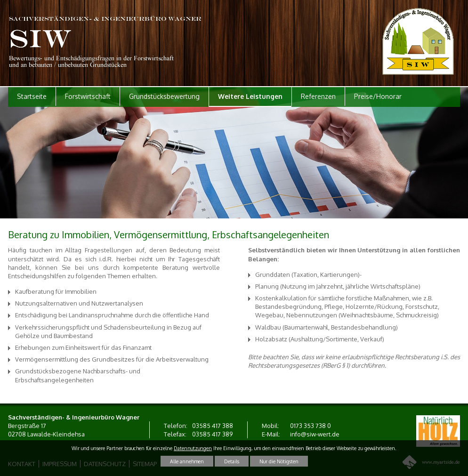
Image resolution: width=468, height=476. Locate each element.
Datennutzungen (193, 448)
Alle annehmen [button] (187, 461)
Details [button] (232, 461)
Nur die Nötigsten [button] (279, 461)
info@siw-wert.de (315, 434)
